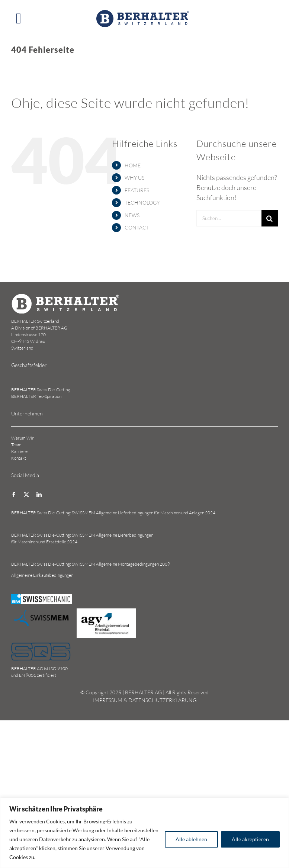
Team (16, 445)
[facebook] (14, 495)
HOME (133, 165)
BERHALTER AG (143, 692)
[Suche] (270, 218)
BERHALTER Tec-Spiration (36, 396)
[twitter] (26, 495)
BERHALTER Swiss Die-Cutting (41, 390)
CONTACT (137, 227)
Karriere (19, 451)
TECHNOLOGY (142, 202)
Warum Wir (23, 438)
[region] (144, 833)
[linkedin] (39, 495)
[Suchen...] (229, 218)
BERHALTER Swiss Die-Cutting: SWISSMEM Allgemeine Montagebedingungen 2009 (91, 564)
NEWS (132, 215)
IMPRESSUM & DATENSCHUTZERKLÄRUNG (145, 700)
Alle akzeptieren (250, 839)
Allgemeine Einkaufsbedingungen (42, 575)
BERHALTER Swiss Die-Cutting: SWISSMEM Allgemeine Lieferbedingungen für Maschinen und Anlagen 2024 (113, 513)
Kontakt (19, 458)
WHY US (134, 178)
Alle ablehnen (191, 839)
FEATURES (137, 190)
